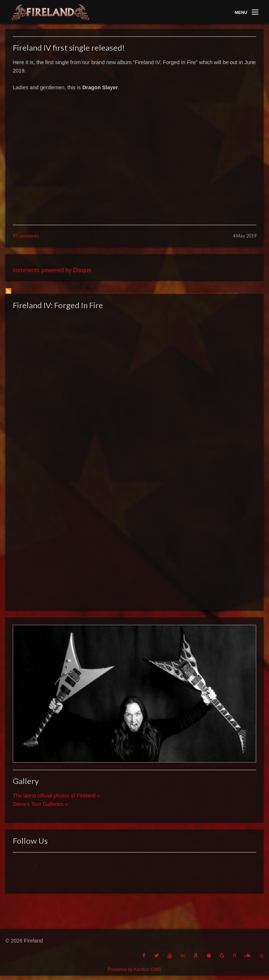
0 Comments (26, 236)
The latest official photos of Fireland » (56, 796)
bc (183, 956)
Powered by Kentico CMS (135, 969)
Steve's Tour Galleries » (40, 804)
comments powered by (52, 270)
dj (262, 956)
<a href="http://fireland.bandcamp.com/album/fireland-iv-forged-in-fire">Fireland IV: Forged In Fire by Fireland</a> (134, 457)
